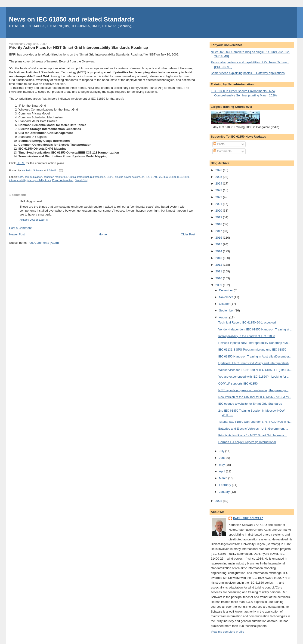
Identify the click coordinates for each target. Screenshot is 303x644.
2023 (219, 190)
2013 (219, 258)
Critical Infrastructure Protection (87, 177)
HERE (21, 163)
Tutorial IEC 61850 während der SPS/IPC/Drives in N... (255, 422)
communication (33, 177)
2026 (219, 170)
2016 (219, 238)
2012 (219, 265)
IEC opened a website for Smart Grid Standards (250, 404)
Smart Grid (81, 180)
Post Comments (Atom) (43, 243)
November (226, 297)
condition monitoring (55, 177)
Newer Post (17, 234)
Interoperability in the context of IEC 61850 (247, 336)
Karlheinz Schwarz (248, 518)
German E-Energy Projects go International (247, 442)
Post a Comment (20, 228)
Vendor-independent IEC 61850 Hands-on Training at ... (255, 329)
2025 (219, 177)
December (226, 290)
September (227, 310)
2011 (219, 271)
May (222, 465)
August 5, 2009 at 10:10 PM (34, 220)
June (223, 458)
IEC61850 (183, 177)
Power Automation (63, 180)
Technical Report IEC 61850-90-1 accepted (247, 322)
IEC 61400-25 (154, 177)
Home (103, 234)
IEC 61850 (170, 177)
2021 (219, 204)
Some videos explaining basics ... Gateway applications (248, 73)
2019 (219, 217)
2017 (219, 231)
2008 (219, 501)
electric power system (128, 177)
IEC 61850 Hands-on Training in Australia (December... (255, 356)
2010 (219, 278)
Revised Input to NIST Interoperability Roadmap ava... (254, 343)
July (222, 451)
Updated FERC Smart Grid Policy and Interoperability (254, 363)
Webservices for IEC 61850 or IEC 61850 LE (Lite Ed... (255, 370)
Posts (219, 144)
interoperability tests (39, 180)
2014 (219, 251)
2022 (219, 197)
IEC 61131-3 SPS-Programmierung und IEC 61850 (252, 350)
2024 (219, 183)
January (225, 492)
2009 (219, 285)
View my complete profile (227, 632)
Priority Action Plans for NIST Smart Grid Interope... (253, 435)
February (226, 485)
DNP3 (110, 177)
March (224, 478)
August (224, 317)
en (143, 177)
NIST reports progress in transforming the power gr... (253, 390)
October (225, 304)
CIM (21, 177)
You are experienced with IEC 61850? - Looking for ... (254, 377)
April (223, 471)
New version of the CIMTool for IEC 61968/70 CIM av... (255, 397)
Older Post (188, 234)
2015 (219, 244)
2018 (219, 224)
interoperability (18, 180)
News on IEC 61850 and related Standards (72, 19)
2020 (219, 211)
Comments (223, 151)
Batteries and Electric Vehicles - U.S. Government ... (253, 429)
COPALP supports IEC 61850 (238, 384)
